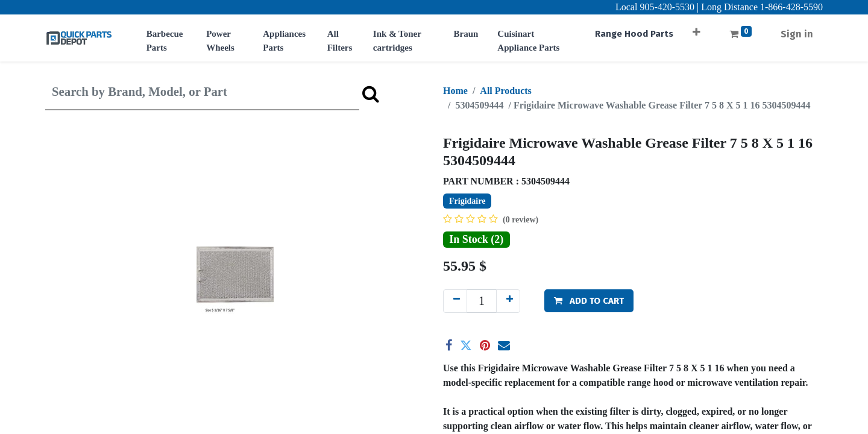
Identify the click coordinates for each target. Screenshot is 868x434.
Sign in (797, 34)
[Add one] (508, 301)
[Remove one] (455, 301)
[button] (697, 28)
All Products (505, 91)
